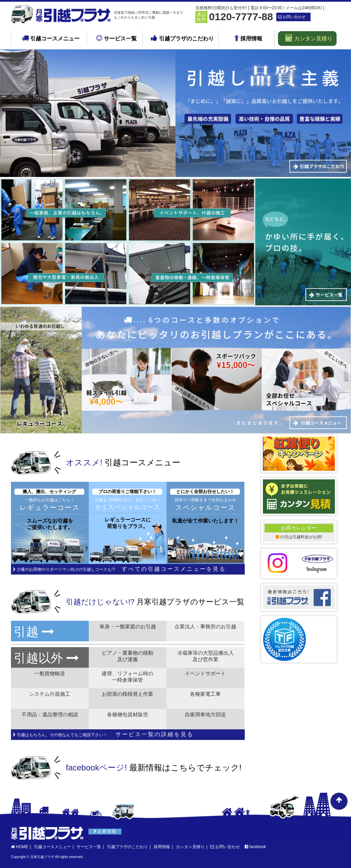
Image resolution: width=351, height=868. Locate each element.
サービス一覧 (116, 38)
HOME (20, 847)
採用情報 (248, 38)
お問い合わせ (225, 847)
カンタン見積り (309, 38)
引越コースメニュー (51, 38)
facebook (255, 847)
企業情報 (105, 831)
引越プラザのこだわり (182, 38)
